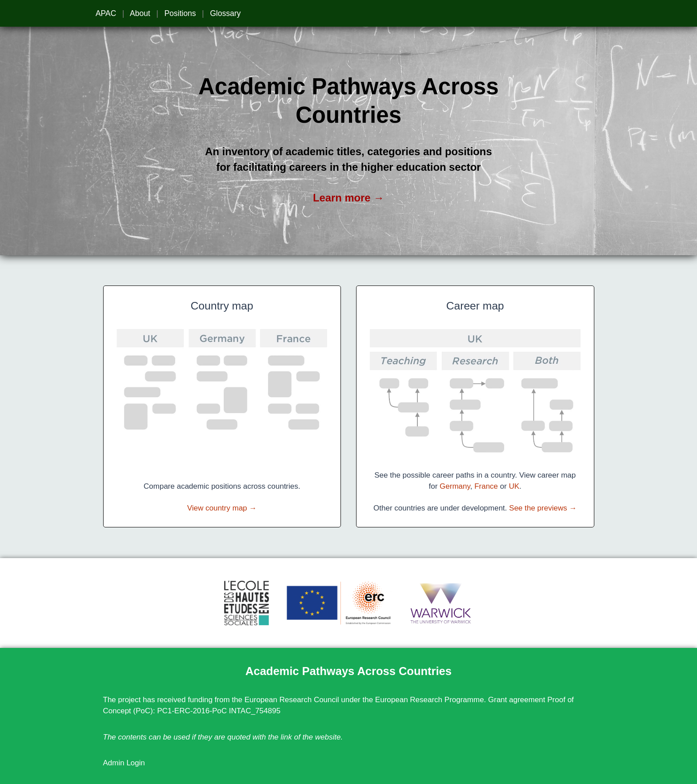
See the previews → (543, 508)
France (486, 486)
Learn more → (348, 198)
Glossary (225, 13)
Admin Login (124, 763)
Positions (180, 13)
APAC (106, 13)
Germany (455, 486)
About (140, 13)
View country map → (222, 508)
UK (514, 486)
